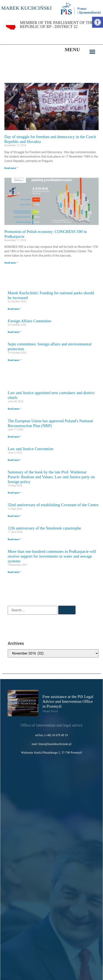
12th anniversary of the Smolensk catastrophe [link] (44, 528)
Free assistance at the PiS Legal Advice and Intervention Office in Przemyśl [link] (68, 701)
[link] (98, 22)
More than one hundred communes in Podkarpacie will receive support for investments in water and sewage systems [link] (52, 556)
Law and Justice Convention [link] (31, 449)
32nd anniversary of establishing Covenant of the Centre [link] (53, 505)
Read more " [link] (11, 168)
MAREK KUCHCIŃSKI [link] (26, 8)
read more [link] (50, 711)
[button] (92, 52)
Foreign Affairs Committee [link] (29, 321)
